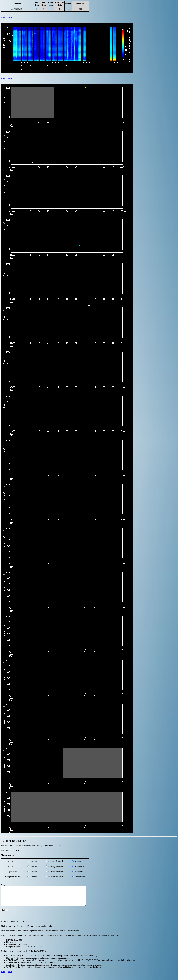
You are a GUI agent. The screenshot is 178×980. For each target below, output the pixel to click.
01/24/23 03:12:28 (17, 9)
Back (3, 17)
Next (10, 17)
